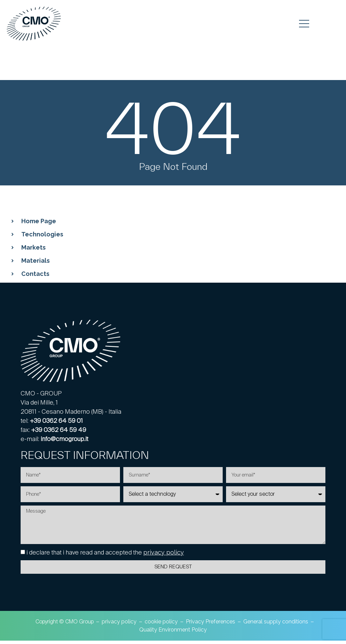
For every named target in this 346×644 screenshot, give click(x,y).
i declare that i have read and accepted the (105, 556)
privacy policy (164, 556)
